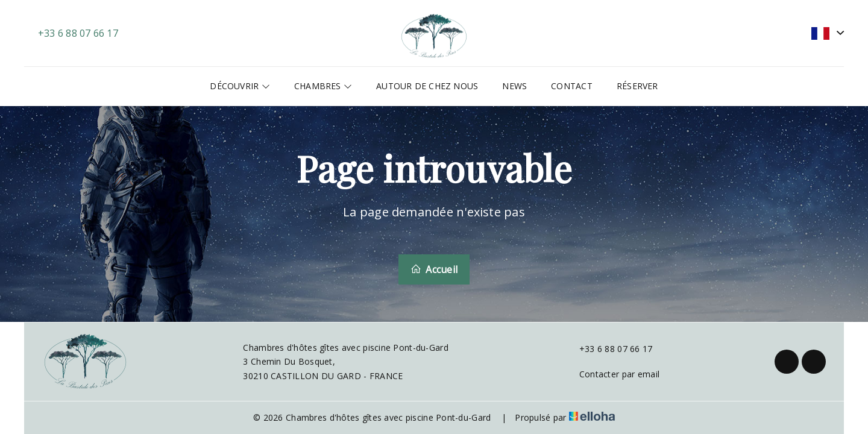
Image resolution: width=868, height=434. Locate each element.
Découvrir (240, 86)
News (514, 86)
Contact (572, 86)
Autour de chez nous (427, 86)
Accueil (434, 269)
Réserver (637, 86)
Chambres (323, 86)
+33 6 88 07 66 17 (609, 349)
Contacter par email (612, 374)
